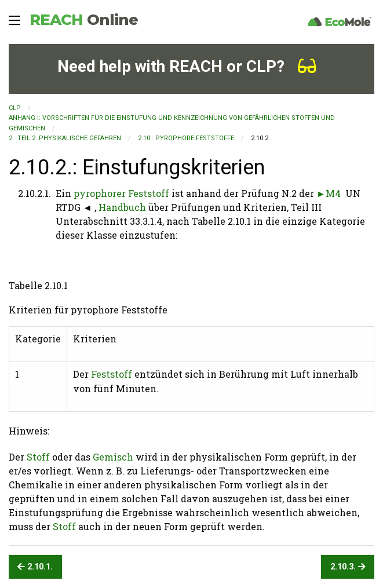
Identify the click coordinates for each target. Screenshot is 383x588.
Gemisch (113, 457)
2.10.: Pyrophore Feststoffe (186, 138)
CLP (15, 108)
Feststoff (112, 374)
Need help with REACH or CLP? (187, 66)
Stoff (38, 457)
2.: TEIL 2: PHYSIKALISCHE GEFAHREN (65, 138)
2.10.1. (35, 567)
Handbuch (122, 207)
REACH (84, 20)
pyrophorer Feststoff (121, 193)
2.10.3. (348, 567)
